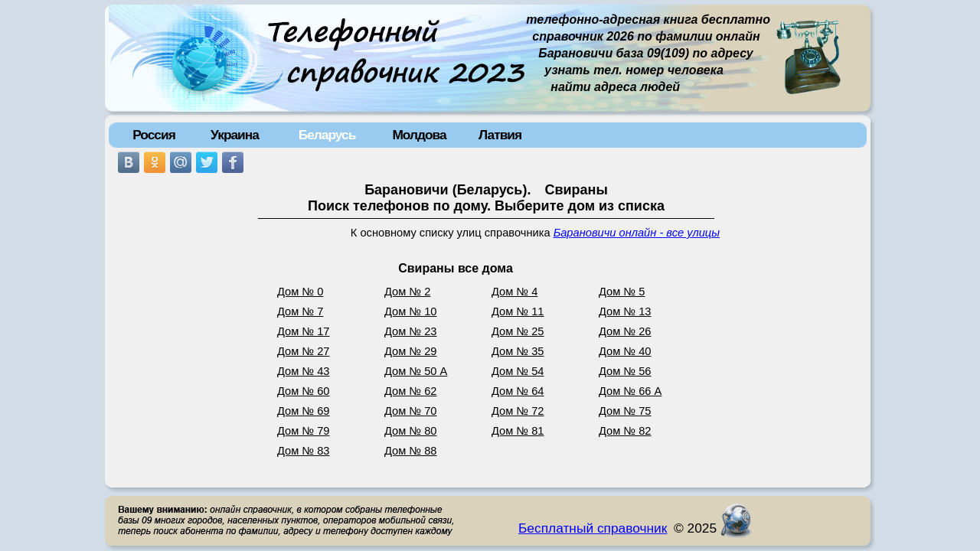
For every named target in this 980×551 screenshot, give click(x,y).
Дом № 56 (625, 371)
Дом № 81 (518, 431)
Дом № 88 (411, 451)
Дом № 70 (411, 411)
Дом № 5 (622, 292)
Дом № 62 (411, 391)
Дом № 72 (518, 411)
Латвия (500, 135)
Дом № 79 (304, 431)
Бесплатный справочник (593, 528)
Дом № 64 (518, 391)
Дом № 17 (304, 331)
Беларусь (327, 135)
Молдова (419, 135)
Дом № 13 (625, 311)
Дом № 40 (625, 351)
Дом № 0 (300, 292)
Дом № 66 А (630, 391)
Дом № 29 (411, 351)
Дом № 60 (304, 391)
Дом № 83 (304, 451)
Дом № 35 (518, 351)
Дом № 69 (304, 411)
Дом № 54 (518, 371)
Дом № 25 (518, 331)
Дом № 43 (304, 371)
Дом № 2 (407, 292)
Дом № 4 (514, 292)
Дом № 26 (625, 331)
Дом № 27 (304, 351)
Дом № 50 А (416, 371)
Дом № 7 (300, 311)
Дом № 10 (411, 311)
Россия (154, 135)
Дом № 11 (518, 311)
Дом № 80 (411, 431)
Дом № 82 (625, 431)
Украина (235, 135)
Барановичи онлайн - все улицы (637, 233)
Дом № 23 (411, 331)
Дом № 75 (625, 411)
